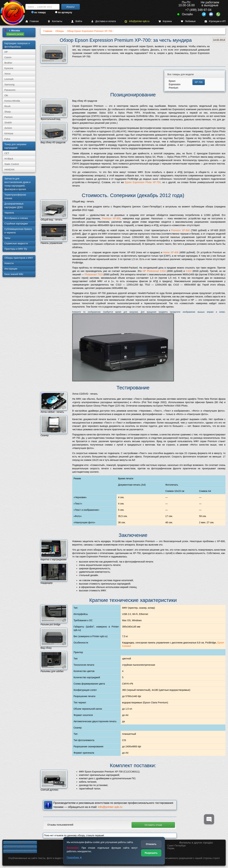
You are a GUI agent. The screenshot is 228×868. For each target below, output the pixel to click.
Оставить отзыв (153, 825)
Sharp (8, 112)
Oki (6, 95)
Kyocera (9, 68)
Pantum (8, 117)
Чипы (7, 238)
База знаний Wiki (14, 274)
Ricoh (7, 106)
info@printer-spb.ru (137, 21)
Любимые (188, 21)
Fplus (7, 139)
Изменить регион (15, 34)
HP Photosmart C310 (154, 271)
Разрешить (151, 853)
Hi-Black (9, 159)
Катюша (9, 133)
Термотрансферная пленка (15, 196)
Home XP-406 (171, 252)
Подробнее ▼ (74, 857)
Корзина (165, 21)
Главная (32, 21)
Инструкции (11, 269)
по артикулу (64, 12)
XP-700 (199, 82)
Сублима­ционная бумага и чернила (18, 231)
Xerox (8, 74)
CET (7, 153)
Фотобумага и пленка (16, 218)
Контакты (55, 21)
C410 (189, 271)
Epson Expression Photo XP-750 (143, 182)
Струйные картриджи (16, 224)
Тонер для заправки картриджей (15, 146)
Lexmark (9, 79)
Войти (77, 21)
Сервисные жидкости (16, 243)
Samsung (9, 85)
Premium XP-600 (181, 230)
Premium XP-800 (111, 218)
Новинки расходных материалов (20, 851)
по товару (39, 12)
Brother (8, 63)
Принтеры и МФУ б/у (16, 249)
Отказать (151, 844)
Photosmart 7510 (94, 274)
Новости (9, 263)
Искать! (71, 7)
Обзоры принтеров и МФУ (19, 258)
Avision (8, 128)
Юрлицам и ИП (215, 21)
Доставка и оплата (103, 21)
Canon (8, 57)
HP (6, 52)
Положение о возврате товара (20, 847)
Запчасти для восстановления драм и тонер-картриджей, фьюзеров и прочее (17, 184)
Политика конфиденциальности (20, 843)
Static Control (12, 164)
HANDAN (9, 170)
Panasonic (10, 90)
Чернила (9, 213)
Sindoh (8, 123)
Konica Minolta (12, 101)
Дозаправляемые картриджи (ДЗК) (14, 205)
